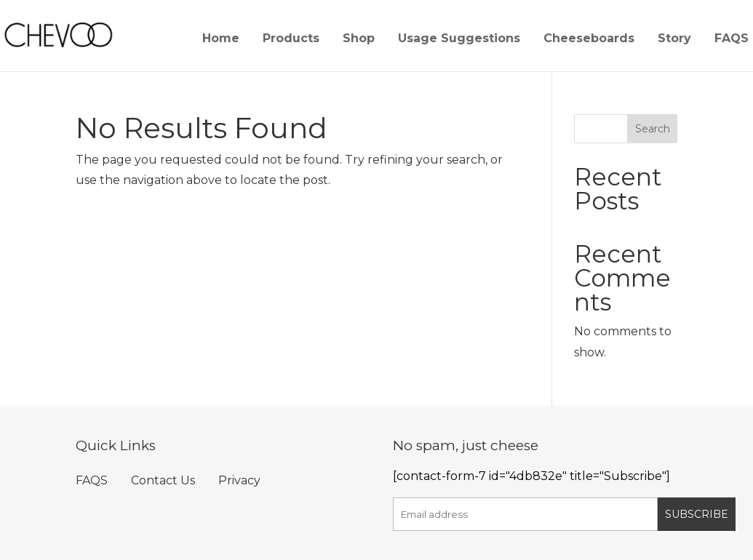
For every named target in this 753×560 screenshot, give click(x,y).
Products (291, 39)
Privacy (239, 480)
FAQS (732, 39)
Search (653, 129)
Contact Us (163, 480)
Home (221, 39)
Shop (359, 39)
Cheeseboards (589, 39)
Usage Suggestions (459, 39)
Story (674, 39)
